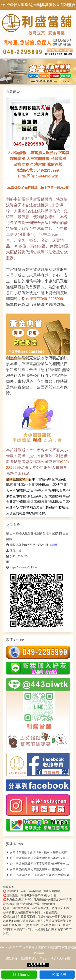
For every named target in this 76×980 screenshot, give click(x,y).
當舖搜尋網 (27, 959)
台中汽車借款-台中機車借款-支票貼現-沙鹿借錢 (38, 875)
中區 (40, 959)
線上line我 (19, 975)
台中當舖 (50, 959)
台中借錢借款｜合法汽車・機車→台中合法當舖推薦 (41, 852)
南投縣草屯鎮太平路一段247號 (27, 545)
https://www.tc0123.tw (22, 567)
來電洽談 (57, 975)
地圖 (54, 545)
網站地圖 (64, 959)
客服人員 (14, 550)
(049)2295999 (17, 556)
